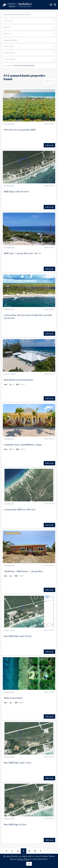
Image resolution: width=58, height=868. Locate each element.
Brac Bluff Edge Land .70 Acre (18, 636)
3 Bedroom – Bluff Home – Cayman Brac (23, 571)
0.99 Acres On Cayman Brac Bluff (20, 130)
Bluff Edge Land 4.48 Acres (16, 191)
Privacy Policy (23, 859)
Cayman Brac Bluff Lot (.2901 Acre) (20, 509)
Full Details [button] (49, 145)
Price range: (8, 66)
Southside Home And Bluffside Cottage (23, 445)
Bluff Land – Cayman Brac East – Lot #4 (22, 253)
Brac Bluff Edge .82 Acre (15, 824)
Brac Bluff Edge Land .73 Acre (18, 763)
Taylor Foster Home (13, 698)
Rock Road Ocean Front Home (19, 380)
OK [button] (29, 864)
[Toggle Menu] (51, 5)
